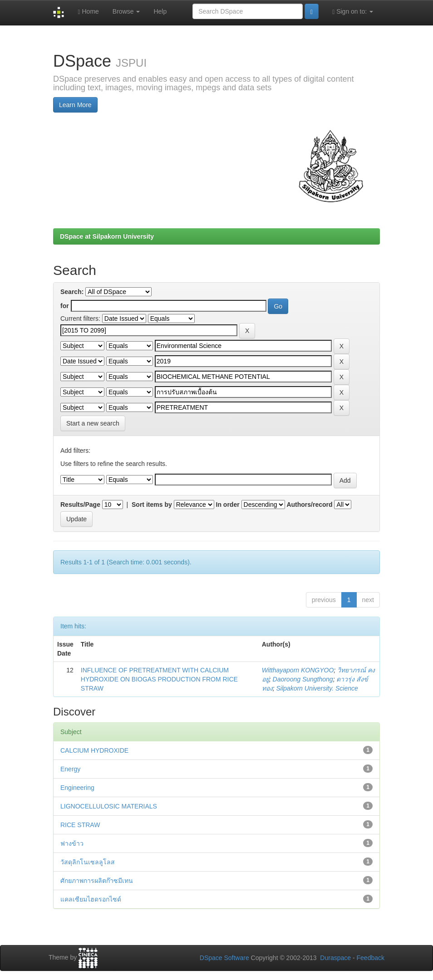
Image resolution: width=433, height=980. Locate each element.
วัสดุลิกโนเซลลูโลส (88, 862)
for (65, 306)
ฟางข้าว (72, 843)
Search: (72, 292)
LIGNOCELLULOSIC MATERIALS (109, 806)
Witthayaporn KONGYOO (298, 670)
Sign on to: (353, 12)
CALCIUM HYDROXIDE (94, 750)
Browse (126, 11)
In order (228, 505)
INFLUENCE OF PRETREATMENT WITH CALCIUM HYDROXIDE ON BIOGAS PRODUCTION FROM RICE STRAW (159, 679)
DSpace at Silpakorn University (107, 236)
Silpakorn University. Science (317, 688)
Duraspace (335, 958)
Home (88, 12)
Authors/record (309, 505)
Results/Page (80, 505)
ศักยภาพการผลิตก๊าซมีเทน (97, 881)
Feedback (371, 958)
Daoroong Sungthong (303, 679)
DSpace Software (224, 958)
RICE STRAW (80, 825)
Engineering (77, 788)
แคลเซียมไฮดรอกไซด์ (91, 899)
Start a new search (93, 423)
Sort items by (152, 505)
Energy (70, 769)
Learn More (75, 105)
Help (160, 11)
